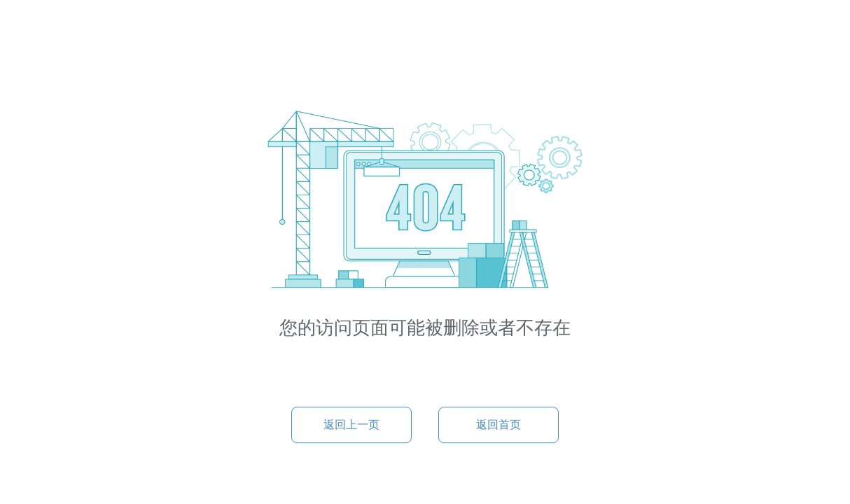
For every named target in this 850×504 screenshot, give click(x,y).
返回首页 (499, 425)
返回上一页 (351, 425)
